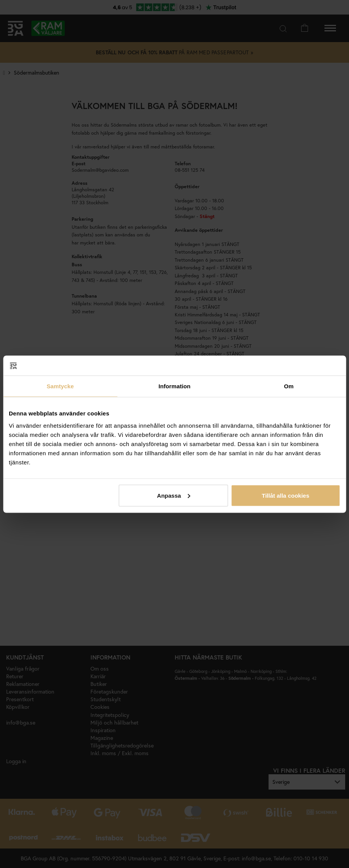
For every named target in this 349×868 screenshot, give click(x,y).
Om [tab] (289, 386)
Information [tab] (175, 386)
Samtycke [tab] (60, 386)
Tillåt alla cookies (285, 495)
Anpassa (174, 495)
